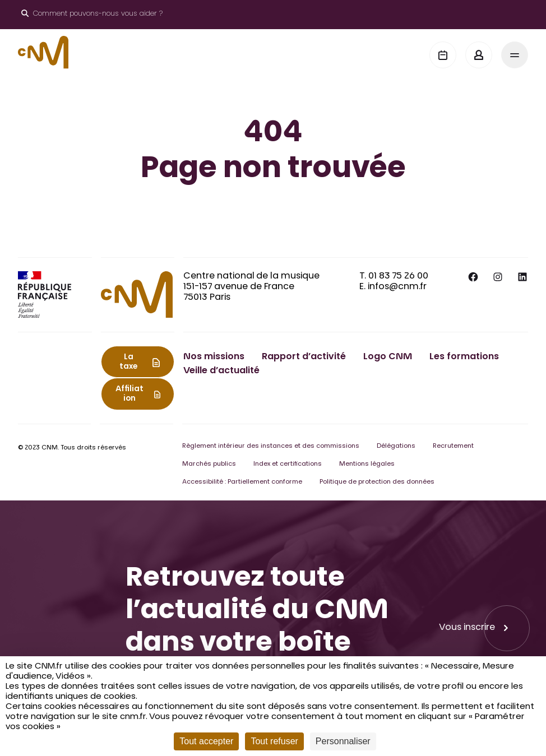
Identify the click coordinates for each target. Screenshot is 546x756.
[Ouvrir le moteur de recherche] (92, 15)
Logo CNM (388, 357)
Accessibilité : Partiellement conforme (242, 482)
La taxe (128, 362)
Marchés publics (209, 464)
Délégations (396, 446)
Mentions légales (367, 464)
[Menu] (515, 55)
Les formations (464, 357)
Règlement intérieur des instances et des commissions (271, 446)
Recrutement (453, 446)
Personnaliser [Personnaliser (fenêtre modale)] (343, 741)
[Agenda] (443, 55)
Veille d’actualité (221, 371)
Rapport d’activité (304, 357)
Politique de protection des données (377, 482)
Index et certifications (288, 464)
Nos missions (214, 357)
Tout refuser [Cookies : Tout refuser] (274, 741)
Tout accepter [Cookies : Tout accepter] (206, 741)
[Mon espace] (479, 55)
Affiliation (129, 394)
